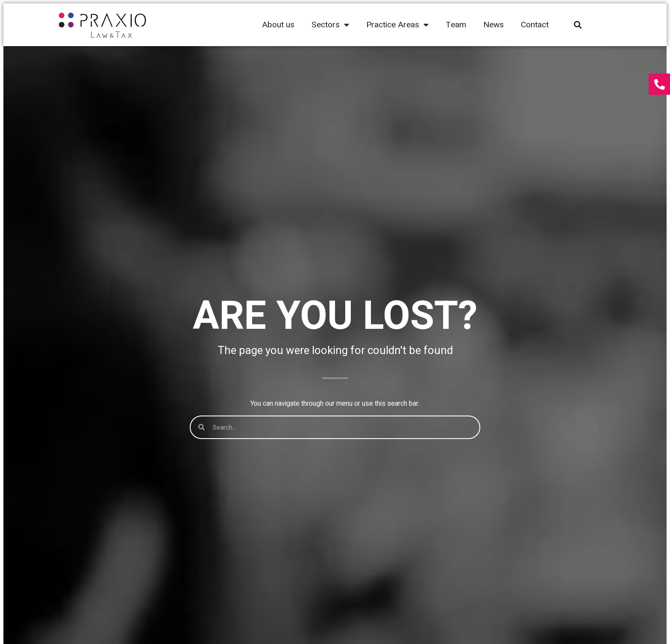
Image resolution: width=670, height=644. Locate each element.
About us (278, 25)
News (494, 25)
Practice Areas (397, 25)
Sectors (330, 25)
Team (456, 25)
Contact (535, 25)
